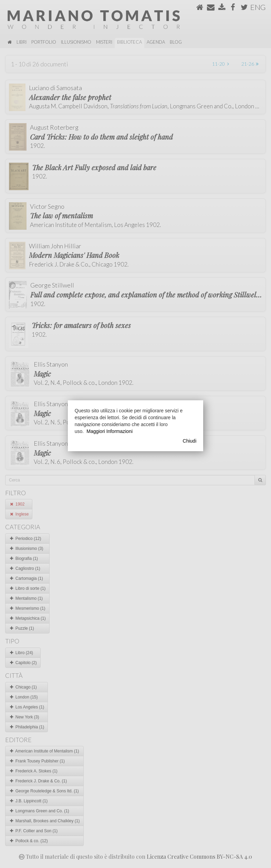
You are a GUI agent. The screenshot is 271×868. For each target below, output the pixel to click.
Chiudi (190, 441)
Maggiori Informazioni (110, 431)
